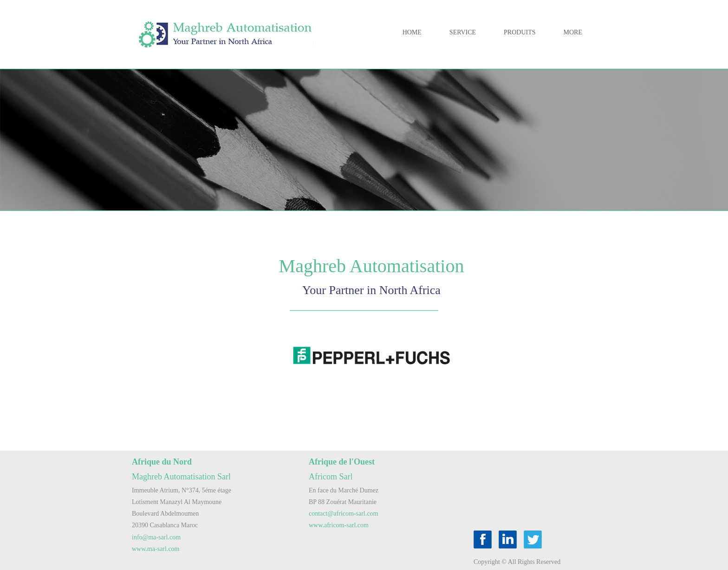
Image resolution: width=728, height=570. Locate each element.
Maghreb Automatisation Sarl (181, 477)
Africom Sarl (331, 477)
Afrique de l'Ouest (342, 462)
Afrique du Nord (162, 462)
